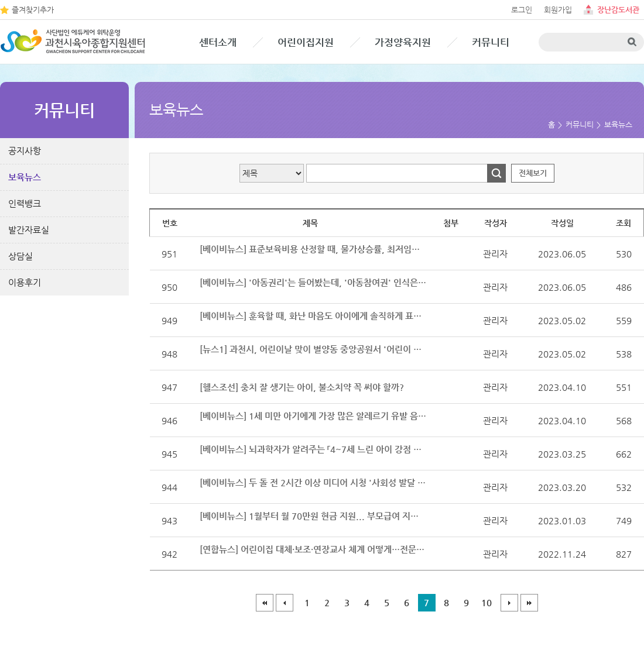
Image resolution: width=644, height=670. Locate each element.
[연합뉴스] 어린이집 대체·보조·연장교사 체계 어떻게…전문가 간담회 (313, 549)
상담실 (20, 256)
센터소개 (218, 42)
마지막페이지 (529, 603)
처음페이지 (265, 603)
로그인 (522, 10)
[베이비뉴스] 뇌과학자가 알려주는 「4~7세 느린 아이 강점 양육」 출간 (313, 449)
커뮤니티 (491, 42)
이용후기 (25, 282)
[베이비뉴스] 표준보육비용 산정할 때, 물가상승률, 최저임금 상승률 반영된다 (313, 249)
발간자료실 (29, 230)
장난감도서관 (618, 10)
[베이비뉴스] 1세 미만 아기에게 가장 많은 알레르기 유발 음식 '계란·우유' (313, 416)
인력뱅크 (25, 203)
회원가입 (558, 10)
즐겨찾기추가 (33, 10)
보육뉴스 (25, 177)
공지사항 (25, 151)
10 (487, 602)
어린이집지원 (306, 42)
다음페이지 (509, 603)
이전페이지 (285, 603)
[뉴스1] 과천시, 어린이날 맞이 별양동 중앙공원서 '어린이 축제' (313, 349)
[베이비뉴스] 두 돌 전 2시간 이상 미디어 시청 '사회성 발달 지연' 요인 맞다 (313, 482)
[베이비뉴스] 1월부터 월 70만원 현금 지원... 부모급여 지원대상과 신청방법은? (313, 516)
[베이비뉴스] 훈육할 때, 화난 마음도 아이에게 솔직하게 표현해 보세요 (313, 316)
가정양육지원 (403, 42)
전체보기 (533, 173)
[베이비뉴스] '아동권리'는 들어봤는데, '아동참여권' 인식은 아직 (313, 282)
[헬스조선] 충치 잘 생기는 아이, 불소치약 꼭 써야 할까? (302, 387)
